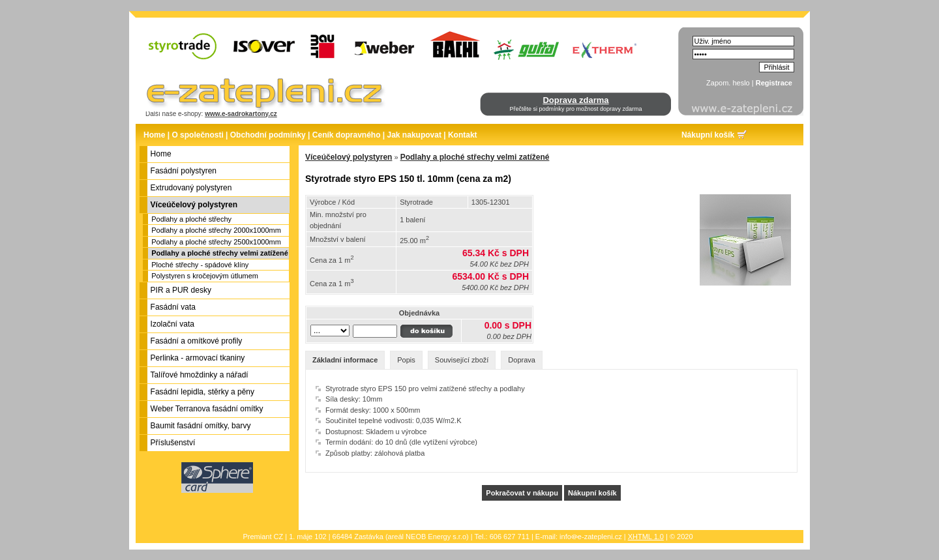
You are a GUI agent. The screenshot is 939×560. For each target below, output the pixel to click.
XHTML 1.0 (646, 537)
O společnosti (197, 135)
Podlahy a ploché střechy (191, 219)
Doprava (522, 360)
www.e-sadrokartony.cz (241, 114)
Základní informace (345, 360)
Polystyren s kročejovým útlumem (205, 276)
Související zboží (462, 360)
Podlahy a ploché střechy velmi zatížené (220, 253)
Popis (406, 360)
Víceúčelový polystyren (349, 157)
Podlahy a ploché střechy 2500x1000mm (216, 242)
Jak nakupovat (414, 135)
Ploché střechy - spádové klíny (200, 265)
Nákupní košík (708, 135)
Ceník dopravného (347, 135)
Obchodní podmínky (268, 135)
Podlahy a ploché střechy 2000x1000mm (216, 230)
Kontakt (463, 135)
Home (154, 135)
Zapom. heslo (728, 83)
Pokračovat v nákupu (522, 493)
